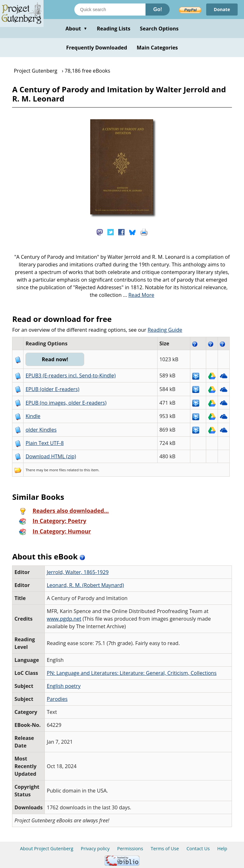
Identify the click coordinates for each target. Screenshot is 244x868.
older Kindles (41, 430)
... (139, 295)
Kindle (33, 416)
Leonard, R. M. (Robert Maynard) (85, 585)
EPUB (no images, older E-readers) (66, 403)
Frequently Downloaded (97, 48)
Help (222, 848)
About (76, 29)
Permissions (130, 848)
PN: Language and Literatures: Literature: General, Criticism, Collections (132, 673)
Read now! (55, 359)
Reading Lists (114, 29)
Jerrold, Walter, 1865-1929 (78, 572)
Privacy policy (95, 848)
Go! (158, 9)
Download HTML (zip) (51, 456)
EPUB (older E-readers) (52, 389)
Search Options (159, 29)
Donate (222, 9)
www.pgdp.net (64, 619)
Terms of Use (165, 848)
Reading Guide (165, 330)
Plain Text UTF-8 (44, 443)
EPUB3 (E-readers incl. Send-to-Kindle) (71, 375)
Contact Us (198, 848)
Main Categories (157, 48)
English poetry (64, 686)
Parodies (57, 699)
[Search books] (110, 10)
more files (58, 470)
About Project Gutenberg (47, 848)
